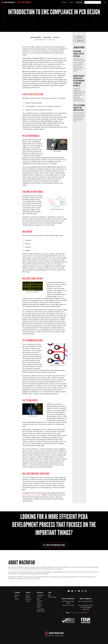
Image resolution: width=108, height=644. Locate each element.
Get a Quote (79, 2)
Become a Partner (29, 600)
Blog (38, 599)
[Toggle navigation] (105, 2)
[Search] (91, 2)
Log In (71, 2)
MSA (49, 595)
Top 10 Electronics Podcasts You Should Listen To (79, 108)
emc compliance (36, 38)
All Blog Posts (79, 41)
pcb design (47, 38)
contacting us (33, 579)
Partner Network (28, 596)
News (16, 597)
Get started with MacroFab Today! (54, 545)
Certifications (41, 595)
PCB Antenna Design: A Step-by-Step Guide (79, 54)
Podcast (39, 597)
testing (56, 38)
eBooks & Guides (40, 602)
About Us (17, 595)
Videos (39, 607)
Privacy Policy (52, 597)
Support (64, 2)
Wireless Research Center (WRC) (31, 495)
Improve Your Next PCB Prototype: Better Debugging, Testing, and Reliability (79, 81)
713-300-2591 (74, 613)
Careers (17, 599)
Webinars (39, 605)
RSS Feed (79, 37)
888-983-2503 (84, 613)
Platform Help (41, 611)
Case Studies (41, 609)
